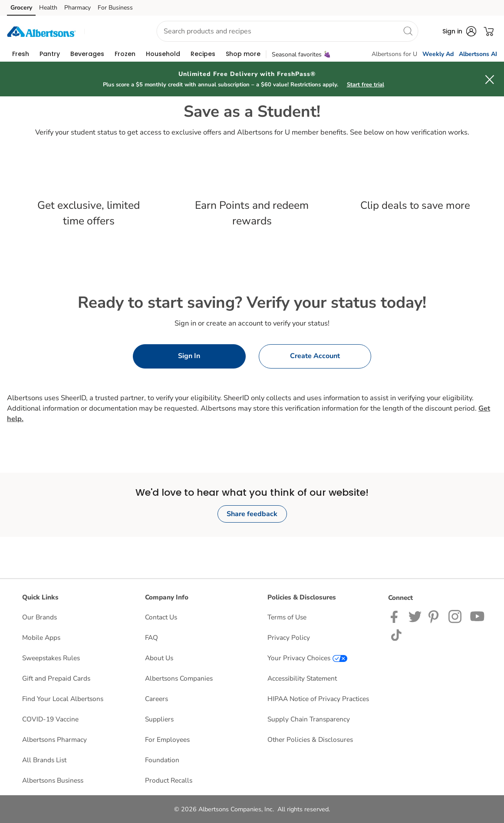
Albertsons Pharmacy (54, 739)
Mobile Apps (41, 637)
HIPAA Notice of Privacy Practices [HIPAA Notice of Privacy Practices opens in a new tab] (318, 699)
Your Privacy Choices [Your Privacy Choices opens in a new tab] (307, 658)
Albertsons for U (394, 54)
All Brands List (44, 760)
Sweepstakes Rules (51, 658)
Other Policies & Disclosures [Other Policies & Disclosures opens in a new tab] (310, 739)
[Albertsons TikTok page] (396, 634)
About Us (159, 658)
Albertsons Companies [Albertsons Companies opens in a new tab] (179, 678)
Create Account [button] (315, 356)
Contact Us (161, 617)
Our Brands (40, 617)
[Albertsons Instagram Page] (456, 616)
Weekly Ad (438, 54)
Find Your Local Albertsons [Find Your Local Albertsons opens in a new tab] (63, 699)
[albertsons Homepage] (41, 31)
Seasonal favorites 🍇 (301, 54)
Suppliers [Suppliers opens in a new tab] (159, 719)
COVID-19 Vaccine (50, 719)
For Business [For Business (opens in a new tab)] (115, 8)
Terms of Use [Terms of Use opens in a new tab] (287, 617)
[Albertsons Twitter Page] (415, 616)
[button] (112, 31)
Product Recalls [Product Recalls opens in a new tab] (169, 780)
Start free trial (366, 85)
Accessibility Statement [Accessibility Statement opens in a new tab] (302, 678)
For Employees (167, 739)
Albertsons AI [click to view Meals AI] (478, 54)
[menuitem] (21, 54)
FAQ (152, 637)
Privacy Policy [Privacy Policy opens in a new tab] (289, 637)
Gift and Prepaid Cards (56, 678)
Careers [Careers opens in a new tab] (156, 699)
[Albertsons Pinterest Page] (435, 616)
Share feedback (252, 514)
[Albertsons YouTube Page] (478, 616)
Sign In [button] (189, 356)
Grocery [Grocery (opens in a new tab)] (21, 8)
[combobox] (287, 31)
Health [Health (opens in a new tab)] (48, 8)
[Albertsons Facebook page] (396, 616)
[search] (408, 31)
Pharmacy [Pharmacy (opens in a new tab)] (77, 8)
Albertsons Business (53, 780)
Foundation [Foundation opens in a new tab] (162, 760)
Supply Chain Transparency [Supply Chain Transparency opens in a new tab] (309, 719)
